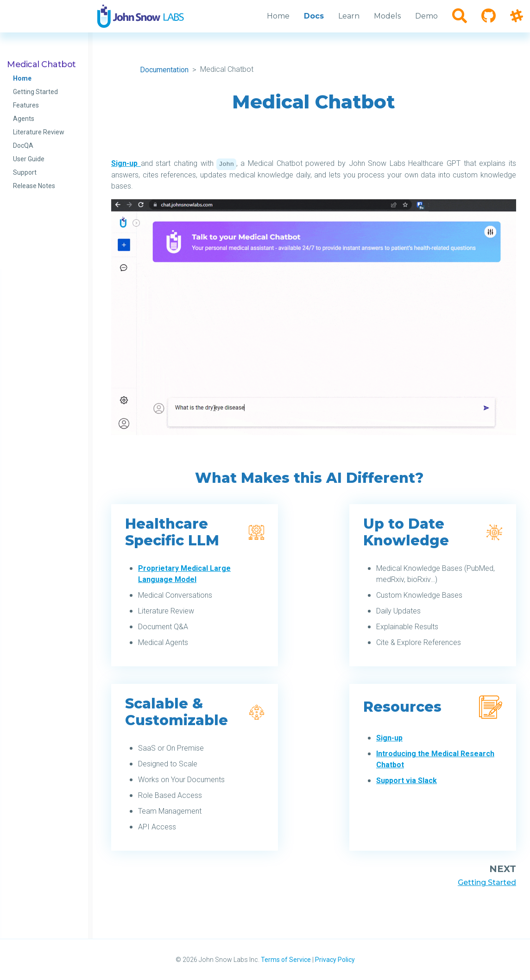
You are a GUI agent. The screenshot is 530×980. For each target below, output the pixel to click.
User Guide (29, 159)
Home (22, 78)
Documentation (164, 70)
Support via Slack (407, 781)
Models (387, 16)
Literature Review (39, 132)
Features (26, 105)
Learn (349, 16)
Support (25, 172)
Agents (24, 119)
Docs (314, 16)
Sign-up (126, 163)
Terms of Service (286, 960)
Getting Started (35, 92)
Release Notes (34, 186)
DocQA (23, 145)
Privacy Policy (335, 960)
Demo (426, 16)
